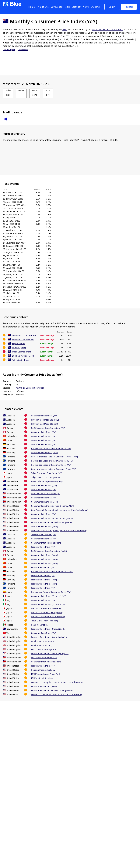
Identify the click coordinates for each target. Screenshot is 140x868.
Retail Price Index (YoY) (42, 645)
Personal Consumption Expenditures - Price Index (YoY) (56, 694)
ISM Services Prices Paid (42, 678)
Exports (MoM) (19, 344)
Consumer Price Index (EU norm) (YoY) (49, 596)
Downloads (56, 7)
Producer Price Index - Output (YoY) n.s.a (50, 653)
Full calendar (23, 50)
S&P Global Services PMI (23, 339)
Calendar (76, 7)
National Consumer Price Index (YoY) (48, 617)
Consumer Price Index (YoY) (44, 432)
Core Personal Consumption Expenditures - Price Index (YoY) (59, 530)
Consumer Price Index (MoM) (44, 453)
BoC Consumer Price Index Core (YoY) (48, 428)
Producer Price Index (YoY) (43, 547)
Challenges (96, 7)
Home (32, 7)
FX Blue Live (43, 7)
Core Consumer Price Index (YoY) (46, 494)
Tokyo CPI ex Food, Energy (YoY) (45, 477)
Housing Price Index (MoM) (44, 670)
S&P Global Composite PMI (24, 335)
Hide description (9, 50)
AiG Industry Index (21, 360)
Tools (67, 7)
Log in (112, 7)
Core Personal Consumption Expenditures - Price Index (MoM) (60, 510)
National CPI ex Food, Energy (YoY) (47, 612)
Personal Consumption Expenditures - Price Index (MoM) (57, 682)
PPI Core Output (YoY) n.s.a (43, 649)
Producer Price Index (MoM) (44, 580)
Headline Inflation (39, 625)
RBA (65, 30)
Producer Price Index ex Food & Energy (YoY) (51, 522)
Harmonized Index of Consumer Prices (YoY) (51, 448)
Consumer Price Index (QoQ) (44, 416)
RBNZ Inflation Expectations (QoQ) (47, 481)
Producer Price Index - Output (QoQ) (48, 629)
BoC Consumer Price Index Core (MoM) (49, 551)
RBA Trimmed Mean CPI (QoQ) (45, 420)
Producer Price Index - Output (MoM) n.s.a (51, 637)
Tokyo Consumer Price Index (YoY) (47, 473)
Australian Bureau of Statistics (107, 30)
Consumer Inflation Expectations (46, 543)
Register (129, 7)
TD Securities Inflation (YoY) (44, 535)
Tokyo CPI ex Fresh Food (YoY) (44, 621)
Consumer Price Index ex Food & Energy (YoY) (52, 518)
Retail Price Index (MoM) (42, 641)
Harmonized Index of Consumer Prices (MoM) (52, 461)
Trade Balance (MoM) (22, 352)
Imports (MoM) (19, 348)
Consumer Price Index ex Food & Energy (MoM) (53, 506)
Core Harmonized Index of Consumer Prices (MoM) (54, 457)
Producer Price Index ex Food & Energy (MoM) (52, 690)
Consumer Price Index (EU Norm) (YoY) (49, 604)
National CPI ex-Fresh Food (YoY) (46, 608)
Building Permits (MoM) (23, 356)
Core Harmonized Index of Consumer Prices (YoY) (54, 469)
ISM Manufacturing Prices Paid (45, 674)
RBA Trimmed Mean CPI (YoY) (44, 424)
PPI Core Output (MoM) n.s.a (44, 658)
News (86, 7)
